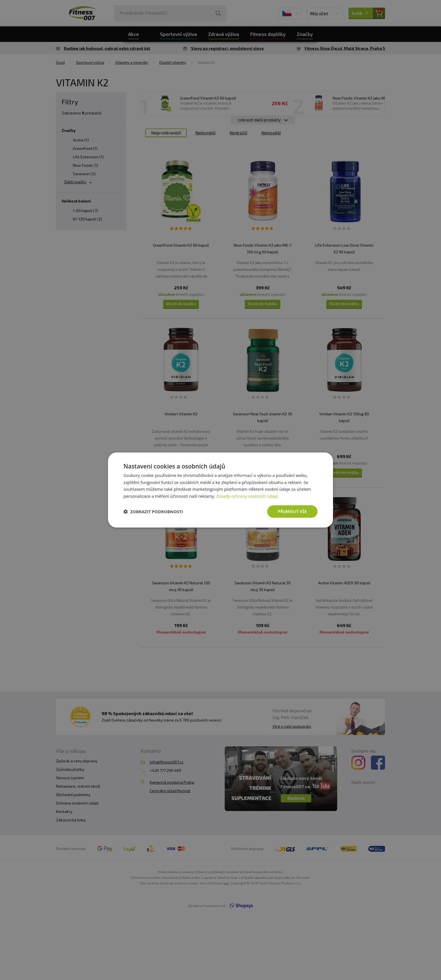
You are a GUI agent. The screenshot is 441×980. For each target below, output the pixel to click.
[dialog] (220, 490)
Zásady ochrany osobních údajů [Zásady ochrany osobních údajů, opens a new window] (247, 496)
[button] (153, 512)
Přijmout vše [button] (292, 511)
